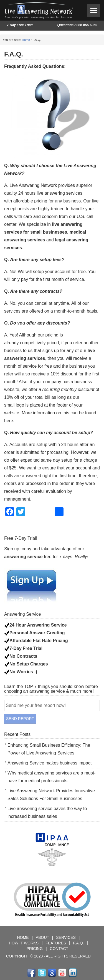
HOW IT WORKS (24, 943)
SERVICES (66, 937)
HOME (24, 937)
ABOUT (43, 937)
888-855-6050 (77, 25)
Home (26, 40)
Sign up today (18, 549)
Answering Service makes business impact (50, 763)
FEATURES (56, 943)
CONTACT (59, 949)
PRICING (35, 949)
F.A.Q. (79, 943)
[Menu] (94, 10)
